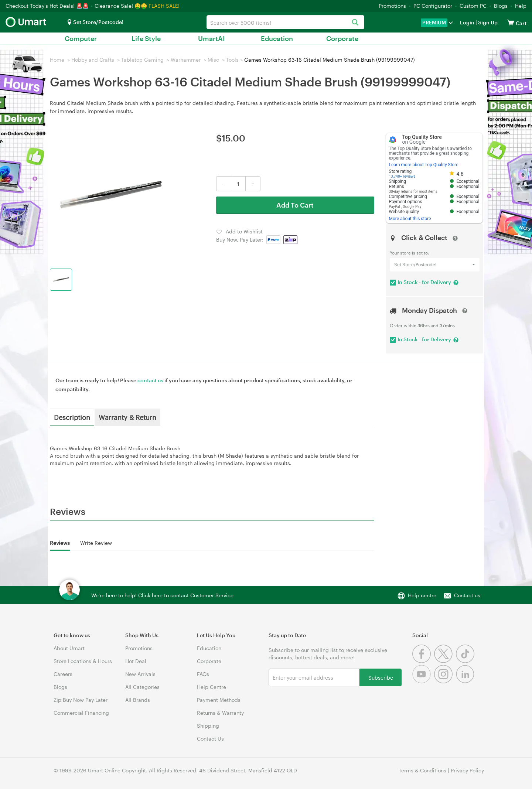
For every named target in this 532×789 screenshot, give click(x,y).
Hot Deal (136, 661)
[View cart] (511, 22)
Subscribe (381, 677)
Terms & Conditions (422, 770)
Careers (63, 674)
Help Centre (212, 687)
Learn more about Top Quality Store (424, 165)
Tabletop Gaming (142, 60)
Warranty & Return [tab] (127, 417)
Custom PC (473, 6)
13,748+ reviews (402, 176)
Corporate (342, 38)
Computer (81, 38)
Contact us (467, 595)
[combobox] (285, 22)
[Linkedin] (466, 681)
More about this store (410, 219)
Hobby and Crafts (93, 60)
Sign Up (487, 22)
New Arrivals (140, 674)
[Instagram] (445, 681)
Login (467, 22)
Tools (232, 60)
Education (277, 38)
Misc (213, 60)
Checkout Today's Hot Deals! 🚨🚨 (48, 6)
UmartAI (212, 38)
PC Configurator (433, 6)
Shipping (208, 726)
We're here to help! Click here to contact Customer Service (162, 595)
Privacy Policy (467, 770)
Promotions (392, 6)
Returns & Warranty (220, 713)
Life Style (146, 38)
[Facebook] (423, 661)
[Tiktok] (466, 661)
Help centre (422, 595)
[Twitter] (445, 661)
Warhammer (186, 60)
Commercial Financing (81, 713)
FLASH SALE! (164, 6)
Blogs (501, 6)
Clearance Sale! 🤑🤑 (121, 6)
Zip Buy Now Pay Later (81, 700)
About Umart (69, 648)
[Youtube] (423, 681)
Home (57, 60)
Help (521, 6)
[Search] (355, 23)
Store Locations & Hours (83, 661)
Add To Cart (295, 205)
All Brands (138, 700)
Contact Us (210, 739)
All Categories (142, 687)
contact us (150, 380)
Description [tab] (72, 417)
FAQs (203, 674)
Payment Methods (219, 700)
